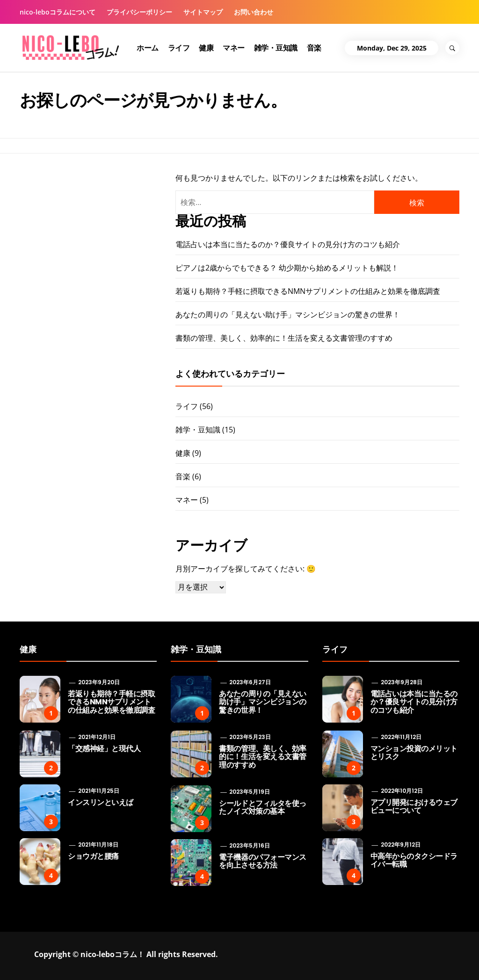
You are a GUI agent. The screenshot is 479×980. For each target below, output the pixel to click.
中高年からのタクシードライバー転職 (414, 860)
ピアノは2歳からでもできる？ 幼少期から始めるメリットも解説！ (287, 268)
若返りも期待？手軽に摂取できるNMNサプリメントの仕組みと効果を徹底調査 (308, 291)
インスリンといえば (101, 802)
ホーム (148, 48)
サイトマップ (203, 12)
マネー (234, 48)
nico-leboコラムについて (58, 12)
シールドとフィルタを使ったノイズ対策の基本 (262, 808)
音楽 (314, 48)
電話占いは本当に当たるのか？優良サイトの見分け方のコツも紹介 (288, 244)
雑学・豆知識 (276, 48)
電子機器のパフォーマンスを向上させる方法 (262, 861)
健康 (206, 48)
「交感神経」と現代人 (104, 749)
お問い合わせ (254, 12)
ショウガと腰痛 (93, 856)
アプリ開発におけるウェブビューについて (414, 807)
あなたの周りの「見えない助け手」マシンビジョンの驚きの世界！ (288, 314)
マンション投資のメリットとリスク (414, 753)
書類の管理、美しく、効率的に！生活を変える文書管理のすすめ (284, 338)
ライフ (179, 48)
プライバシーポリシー (139, 12)
